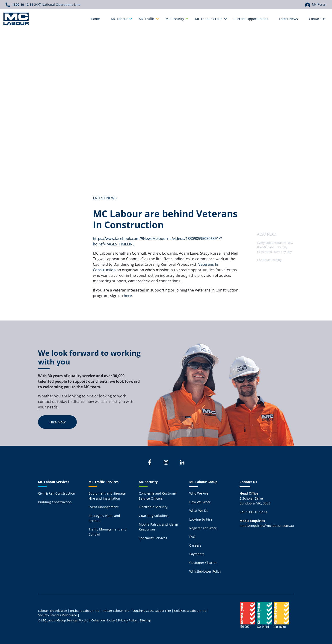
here (128, 296)
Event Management (104, 507)
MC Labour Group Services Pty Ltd (65, 620)
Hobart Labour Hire (116, 611)
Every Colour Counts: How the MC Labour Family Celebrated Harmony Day (275, 247)
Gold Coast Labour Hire (190, 611)
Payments (197, 554)
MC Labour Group (203, 482)
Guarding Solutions (154, 516)
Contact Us (248, 482)
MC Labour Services (54, 482)
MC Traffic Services (104, 482)
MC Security (148, 482)
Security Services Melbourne (57, 615)
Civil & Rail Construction (57, 493)
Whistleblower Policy (205, 571)
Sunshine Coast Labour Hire (152, 611)
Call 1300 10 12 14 (253, 512)
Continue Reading (269, 260)
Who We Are (199, 493)
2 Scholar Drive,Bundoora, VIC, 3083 (255, 498)
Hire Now (57, 422)
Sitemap (145, 620)
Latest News (105, 198)
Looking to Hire (201, 519)
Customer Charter (203, 563)
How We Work (200, 502)
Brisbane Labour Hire (85, 611)
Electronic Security (153, 507)
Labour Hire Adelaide (52, 611)
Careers (195, 545)
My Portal (316, 5)
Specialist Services (153, 538)
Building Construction (55, 502)
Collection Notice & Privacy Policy (114, 620)
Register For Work (203, 528)
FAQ (192, 537)
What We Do (199, 511)
